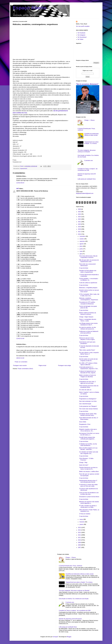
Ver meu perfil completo (83, 26)
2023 (80, 217)
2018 (80, 229)
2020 (80, 224)
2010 (80, 540)
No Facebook (81, 33)
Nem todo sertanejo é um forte (88, 401)
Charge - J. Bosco (89, 120)
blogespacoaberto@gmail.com (85, 193)
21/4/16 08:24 (20, 183)
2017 (80, 232)
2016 (80, 234)
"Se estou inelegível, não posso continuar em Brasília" (74, 591)
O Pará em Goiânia (85, 514)
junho (81, 249)
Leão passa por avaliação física (87, 179)
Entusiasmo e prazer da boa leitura (89, 497)
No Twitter (81, 39)
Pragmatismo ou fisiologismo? (88, 399)
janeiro (82, 524)
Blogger (69, 637)
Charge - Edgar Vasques (86, 317)
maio (81, 251)
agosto (82, 244)
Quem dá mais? (84, 465)
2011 (80, 538)
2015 (80, 528)
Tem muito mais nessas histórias (88, 409)
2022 (80, 219)
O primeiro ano (89, 160)
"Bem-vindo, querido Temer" (87, 350)
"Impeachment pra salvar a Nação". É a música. (79, 582)
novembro (83, 236)
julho (81, 246)
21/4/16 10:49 (20, 339)
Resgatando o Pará (85, 424)
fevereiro (82, 522)
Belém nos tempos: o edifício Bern (89, 472)
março (82, 519)
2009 (80, 542)
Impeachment (24, 169)
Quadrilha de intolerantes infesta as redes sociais (80, 574)
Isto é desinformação (85, 404)
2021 (80, 222)
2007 (80, 547)
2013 (80, 532)
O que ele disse (84, 268)
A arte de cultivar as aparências (88, 283)
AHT (18, 189)
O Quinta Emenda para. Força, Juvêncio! (71, 566)
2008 (80, 545)
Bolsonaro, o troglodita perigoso (88, 288)
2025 (80, 212)
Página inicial (42, 365)
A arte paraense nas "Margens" (88, 406)
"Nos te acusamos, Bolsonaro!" (87, 84)
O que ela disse (84, 310)
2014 (80, 530)
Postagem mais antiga (64, 365)
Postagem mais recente (20, 365)
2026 (80, 209)
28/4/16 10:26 (20, 358)
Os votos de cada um (85, 390)
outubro (82, 239)
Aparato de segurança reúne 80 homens (70, 619)
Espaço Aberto (30, 8)
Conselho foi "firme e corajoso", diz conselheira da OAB (75, 611)
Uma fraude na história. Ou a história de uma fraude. (74, 599)
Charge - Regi (83, 462)
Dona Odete (83, 422)
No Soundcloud (82, 37)
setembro (82, 241)
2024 (80, 214)
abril (81, 254)
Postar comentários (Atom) (25, 369)
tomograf (55, 637)
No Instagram (81, 35)
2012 (80, 535)
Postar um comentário (21, 362)
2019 (80, 227)
